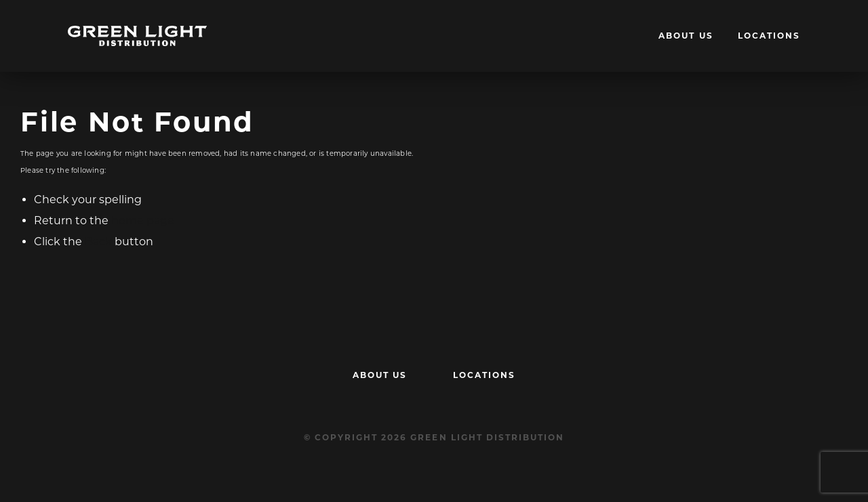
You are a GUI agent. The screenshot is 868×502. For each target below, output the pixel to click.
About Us (686, 36)
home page (143, 221)
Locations (769, 36)
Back (98, 242)
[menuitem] (686, 36)
